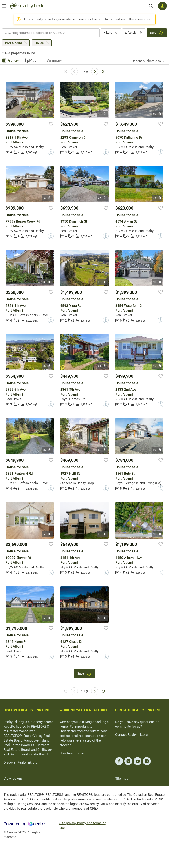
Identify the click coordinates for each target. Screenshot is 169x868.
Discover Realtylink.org (20, 762)
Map (33, 60)
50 (157, 114)
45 (157, 366)
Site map (122, 779)
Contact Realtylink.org (131, 735)
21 (102, 366)
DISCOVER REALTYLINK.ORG (26, 710)
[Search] (151, 6)
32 (47, 366)
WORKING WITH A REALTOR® (83, 710)
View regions (13, 779)
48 (47, 114)
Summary (54, 60)
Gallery (14, 60)
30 (102, 534)
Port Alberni (13, 43)
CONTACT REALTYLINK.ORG (138, 710)
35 (157, 198)
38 (47, 282)
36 (102, 198)
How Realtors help (73, 753)
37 (47, 450)
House (39, 43)
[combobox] (51, 33)
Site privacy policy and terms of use (83, 825)
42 (102, 114)
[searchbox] (48, 33)
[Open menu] (4, 6)
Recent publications (146, 61)
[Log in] (162, 6)
